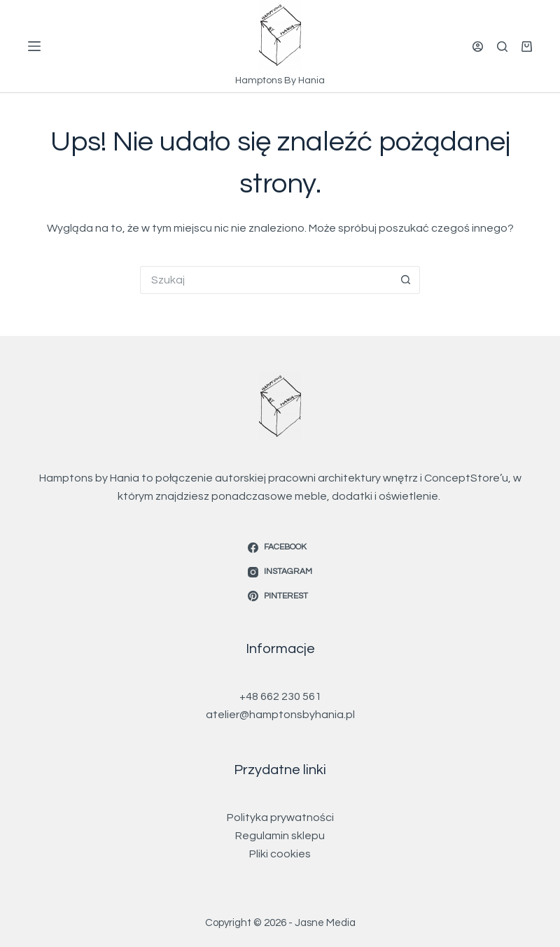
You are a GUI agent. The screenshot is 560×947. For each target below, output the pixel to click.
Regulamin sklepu (280, 836)
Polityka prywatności (280, 818)
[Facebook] (280, 547)
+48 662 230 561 (280, 696)
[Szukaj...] (266, 280)
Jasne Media (325, 923)
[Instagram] (280, 572)
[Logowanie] (478, 47)
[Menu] (34, 46)
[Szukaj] (502, 47)
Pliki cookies (280, 854)
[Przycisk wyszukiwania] (406, 280)
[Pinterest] (280, 596)
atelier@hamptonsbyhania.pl (280, 715)
